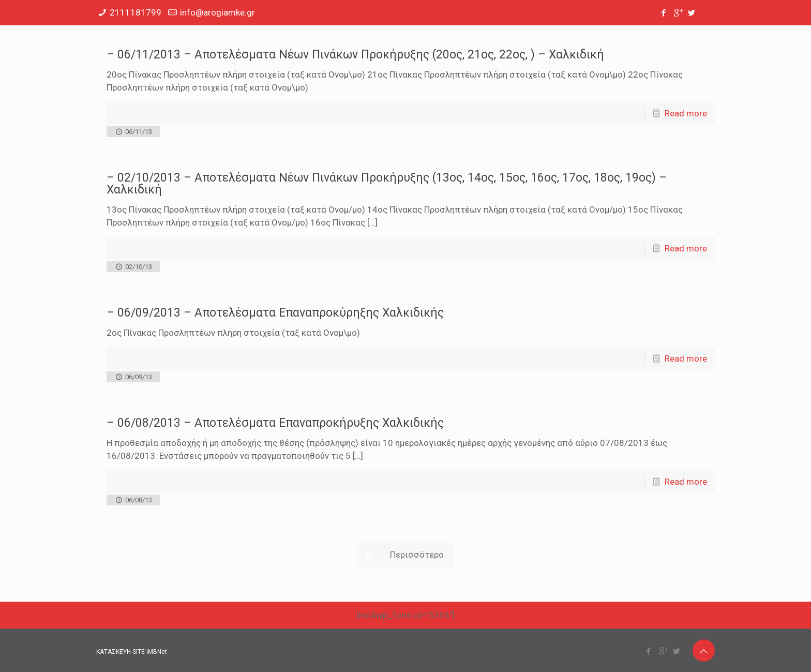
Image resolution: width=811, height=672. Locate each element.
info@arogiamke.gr (217, 12)
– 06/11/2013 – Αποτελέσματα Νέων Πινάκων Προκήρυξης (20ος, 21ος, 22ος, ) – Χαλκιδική (355, 55)
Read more (686, 113)
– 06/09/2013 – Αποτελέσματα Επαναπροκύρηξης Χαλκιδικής (275, 313)
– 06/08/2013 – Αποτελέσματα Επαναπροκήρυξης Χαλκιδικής (275, 423)
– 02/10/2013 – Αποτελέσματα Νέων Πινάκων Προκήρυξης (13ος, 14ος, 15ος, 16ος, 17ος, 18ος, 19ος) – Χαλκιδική (387, 184)
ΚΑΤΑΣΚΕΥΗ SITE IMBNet (132, 652)
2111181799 (136, 12)
